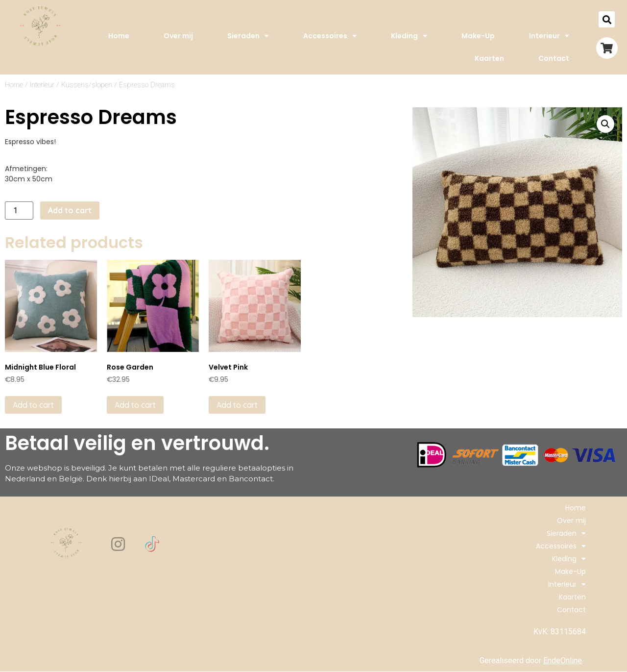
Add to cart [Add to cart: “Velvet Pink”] (237, 405)
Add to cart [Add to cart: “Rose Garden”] (135, 405)
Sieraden (248, 36)
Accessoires (330, 36)
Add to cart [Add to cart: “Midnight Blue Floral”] (33, 405)
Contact (554, 58)
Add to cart (70, 210)
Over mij (178, 36)
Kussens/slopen (87, 85)
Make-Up (478, 36)
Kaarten (489, 58)
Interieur (549, 36)
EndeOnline (563, 660)
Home (119, 36)
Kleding (409, 36)
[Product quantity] (19, 211)
